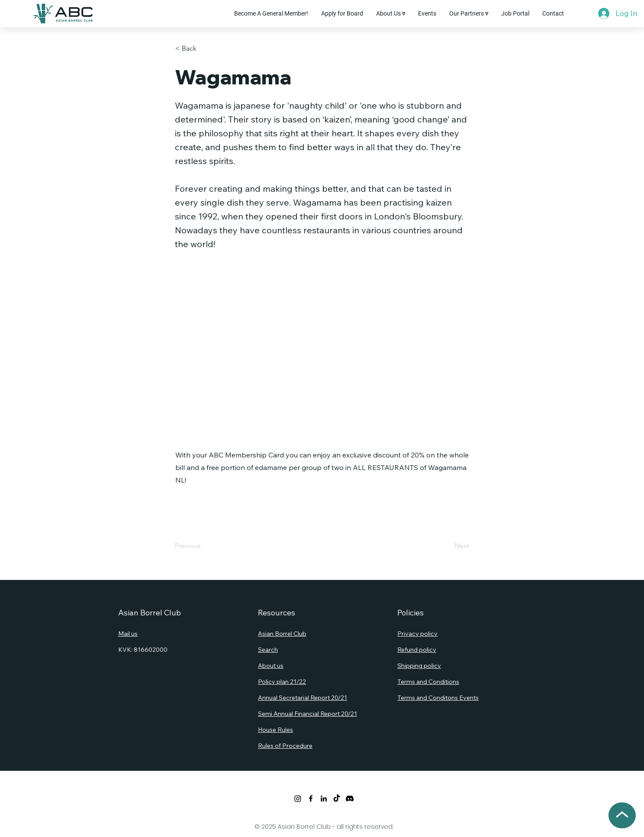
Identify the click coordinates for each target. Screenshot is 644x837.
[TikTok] (337, 798)
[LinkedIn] (324, 798)
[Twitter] (298, 798)
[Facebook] (311, 798)
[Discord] (350, 798)
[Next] (448, 546)
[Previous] (203, 546)
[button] (391, 13)
